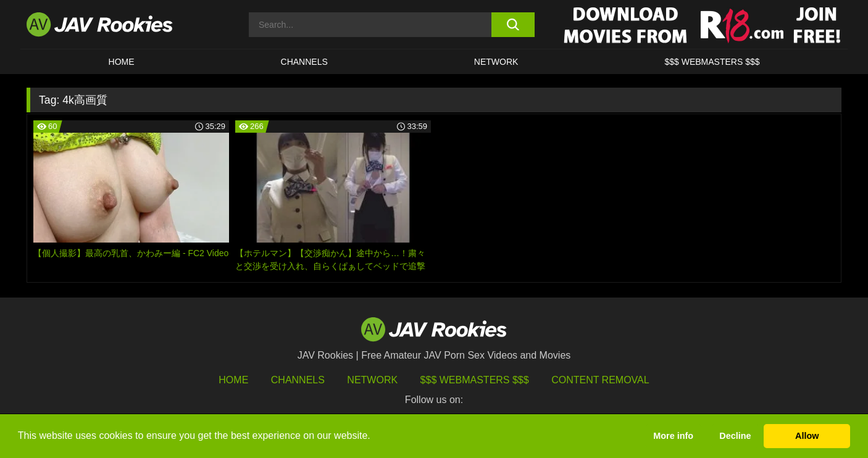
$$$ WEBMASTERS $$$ (712, 62)
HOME (122, 62)
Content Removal (600, 380)
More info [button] (673, 436)
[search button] (513, 25)
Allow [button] (807, 436)
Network (496, 62)
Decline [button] (735, 436)
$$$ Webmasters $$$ (475, 380)
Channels (304, 62)
